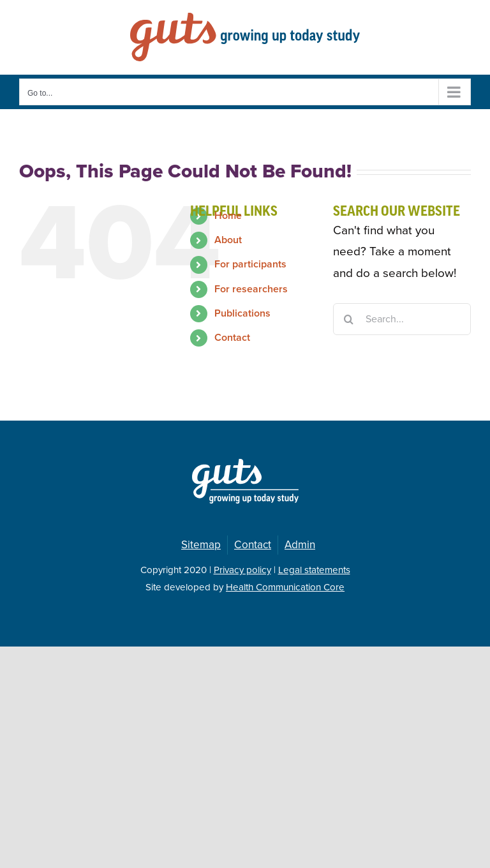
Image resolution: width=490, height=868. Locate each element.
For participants (250, 264)
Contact (232, 338)
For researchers (251, 289)
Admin (300, 545)
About (228, 240)
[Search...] (402, 319)
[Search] (349, 319)
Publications (242, 313)
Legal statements (314, 570)
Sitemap (201, 545)
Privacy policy (242, 570)
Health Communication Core (285, 587)
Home (228, 216)
